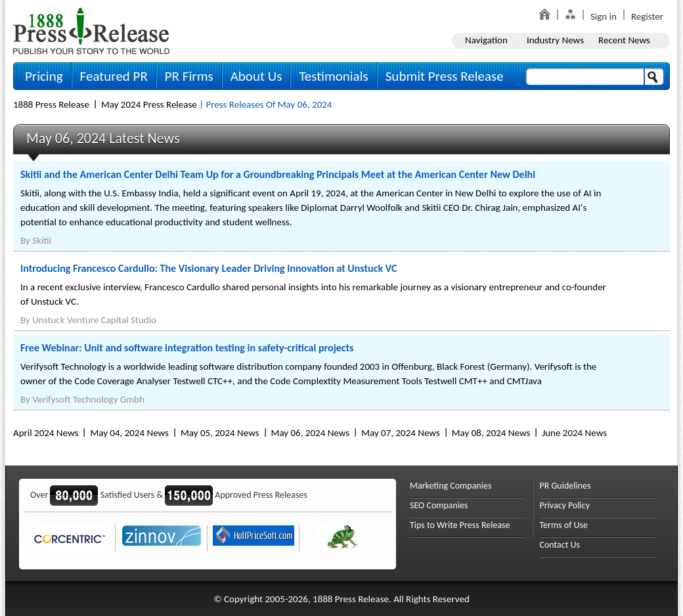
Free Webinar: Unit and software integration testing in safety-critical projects (187, 348)
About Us (256, 76)
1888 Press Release (51, 104)
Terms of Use (564, 525)
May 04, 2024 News (129, 433)
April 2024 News (46, 433)
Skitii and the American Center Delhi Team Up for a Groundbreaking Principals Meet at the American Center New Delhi (278, 174)
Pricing (44, 76)
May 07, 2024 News (401, 433)
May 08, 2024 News (491, 433)
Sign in (604, 16)
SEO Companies (439, 505)
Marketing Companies (451, 486)
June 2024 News (574, 433)
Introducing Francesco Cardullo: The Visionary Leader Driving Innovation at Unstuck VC (209, 268)
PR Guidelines (565, 486)
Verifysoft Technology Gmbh (88, 399)
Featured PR (114, 76)
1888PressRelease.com (91, 31)
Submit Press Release (445, 76)
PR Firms (189, 76)
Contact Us (560, 545)
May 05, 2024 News (220, 433)
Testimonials (333, 76)
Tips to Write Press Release (460, 525)
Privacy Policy (565, 505)
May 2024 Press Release (149, 104)
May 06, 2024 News (311, 433)
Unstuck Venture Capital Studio (94, 320)
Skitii (42, 240)
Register (647, 16)
